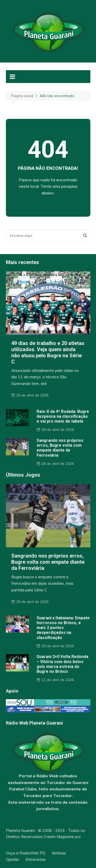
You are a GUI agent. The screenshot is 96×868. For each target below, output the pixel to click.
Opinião (13, 860)
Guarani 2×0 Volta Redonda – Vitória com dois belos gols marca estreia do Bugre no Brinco (62, 664)
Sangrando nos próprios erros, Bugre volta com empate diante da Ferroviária (60, 448)
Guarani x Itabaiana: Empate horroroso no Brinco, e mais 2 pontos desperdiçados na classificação (63, 628)
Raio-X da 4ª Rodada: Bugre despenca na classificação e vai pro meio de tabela (63, 416)
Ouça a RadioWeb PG (26, 853)
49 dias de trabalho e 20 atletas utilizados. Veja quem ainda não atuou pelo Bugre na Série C (48, 352)
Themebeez (17, 843)
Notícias (59, 853)
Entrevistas (36, 860)
